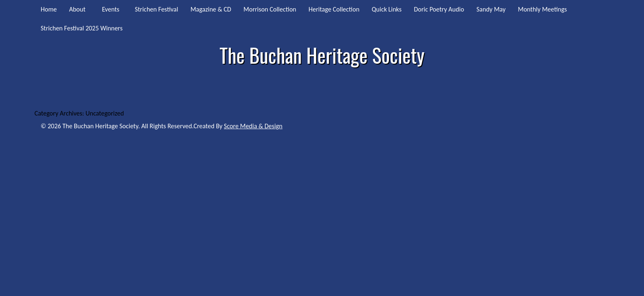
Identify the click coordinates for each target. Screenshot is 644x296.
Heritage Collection (334, 9)
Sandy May (491, 9)
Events (110, 9)
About (77, 9)
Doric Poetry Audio (439, 9)
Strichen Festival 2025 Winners (82, 28)
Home (49, 9)
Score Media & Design (253, 126)
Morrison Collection (270, 9)
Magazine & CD (211, 9)
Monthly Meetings (542, 9)
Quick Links (387, 9)
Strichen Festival (156, 9)
